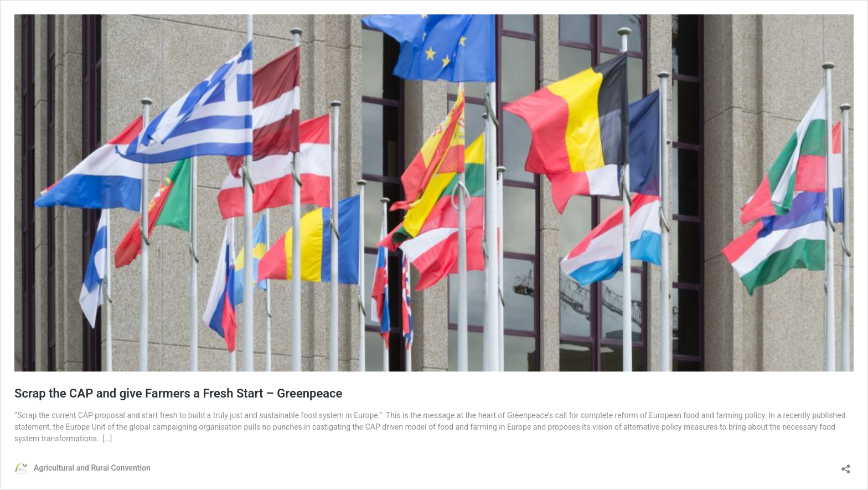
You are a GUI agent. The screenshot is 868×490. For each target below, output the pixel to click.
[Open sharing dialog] (846, 465)
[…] (108, 439)
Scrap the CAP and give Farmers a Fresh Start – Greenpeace (178, 393)
